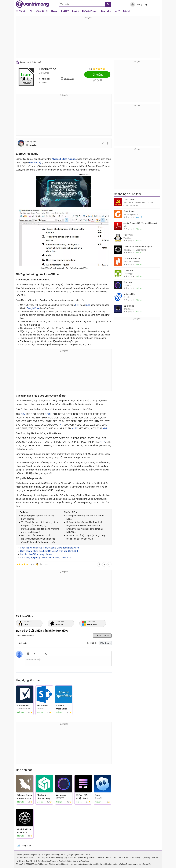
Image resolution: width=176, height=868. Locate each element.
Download (25, 62)
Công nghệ (106, 11)
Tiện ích (127, 11)
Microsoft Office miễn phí (64, 159)
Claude (54, 11)
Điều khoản (29, 855)
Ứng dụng (55, 855)
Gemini (75, 11)
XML (105, 428)
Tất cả (22, 11)
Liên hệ (63, 855)
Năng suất (37, 62)
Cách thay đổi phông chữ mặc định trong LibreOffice (46, 558)
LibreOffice (48, 69)
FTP (77, 305)
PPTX (102, 442)
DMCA (87, 855)
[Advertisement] (88, 39)
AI (31, 11)
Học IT (117, 11)
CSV (23, 414)
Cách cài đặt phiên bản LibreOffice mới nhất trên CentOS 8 (49, 551)
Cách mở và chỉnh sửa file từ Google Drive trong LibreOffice (49, 548)
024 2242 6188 (36, 861)
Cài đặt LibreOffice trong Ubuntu (36, 554)
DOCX (48, 414)
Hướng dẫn (46, 855)
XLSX (75, 428)
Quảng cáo (71, 855)
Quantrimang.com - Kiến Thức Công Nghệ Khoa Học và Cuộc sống (32, 4)
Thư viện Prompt (90, 11)
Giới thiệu (19, 855)
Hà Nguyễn (31, 145)
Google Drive (33, 308)
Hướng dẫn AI (41, 11)
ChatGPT (65, 11)
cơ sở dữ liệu (36, 163)
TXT (60, 425)
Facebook (80, 855)
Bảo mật (37, 855)
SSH (88, 305)
